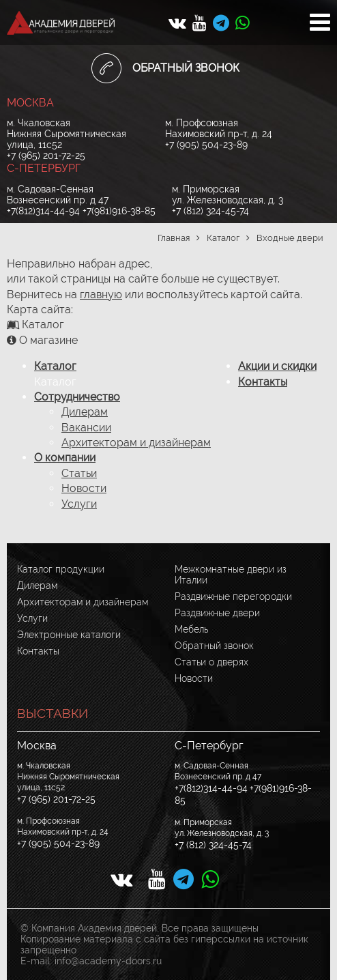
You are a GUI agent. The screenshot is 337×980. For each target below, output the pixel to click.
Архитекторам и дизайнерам (136, 443)
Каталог (55, 366)
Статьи (79, 473)
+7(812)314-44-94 (43, 211)
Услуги (79, 504)
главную (101, 294)
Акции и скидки (277, 366)
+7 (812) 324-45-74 (210, 211)
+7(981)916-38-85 (119, 211)
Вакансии (86, 428)
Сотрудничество (77, 397)
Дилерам (85, 412)
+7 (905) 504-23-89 (206, 145)
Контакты (263, 382)
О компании (65, 458)
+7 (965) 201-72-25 (46, 156)
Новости (84, 488)
